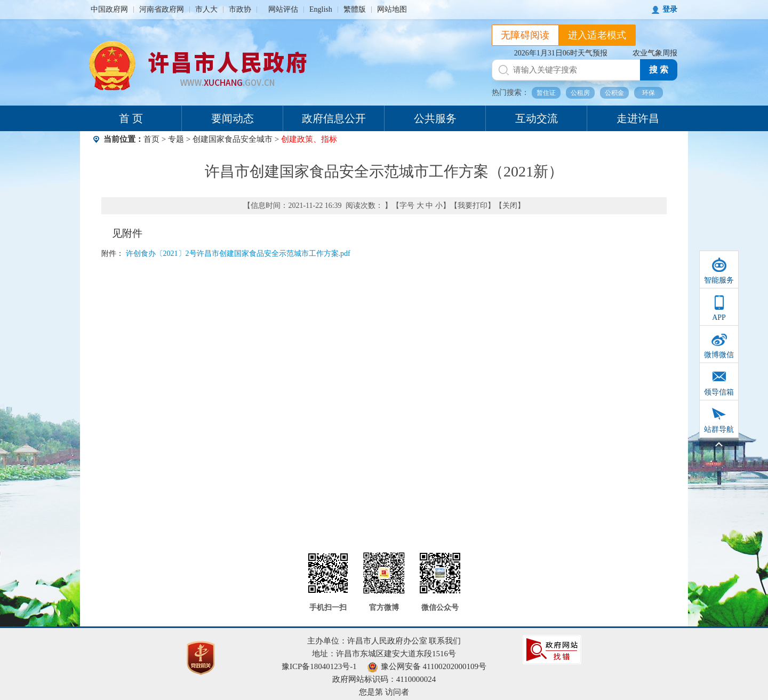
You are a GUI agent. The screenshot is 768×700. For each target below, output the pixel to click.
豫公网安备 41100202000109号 (427, 666)
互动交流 (537, 118)
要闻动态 (233, 118)
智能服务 (719, 280)
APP (719, 317)
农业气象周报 (655, 53)
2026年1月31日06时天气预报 (561, 53)
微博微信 (719, 355)
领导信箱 (719, 392)
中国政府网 (109, 9)
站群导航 (719, 429)
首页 (151, 139)
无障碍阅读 (525, 35)
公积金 (614, 93)
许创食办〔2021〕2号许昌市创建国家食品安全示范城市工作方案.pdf (238, 254)
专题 (176, 139)
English (321, 9)
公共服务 (435, 118)
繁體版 (355, 9)
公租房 (580, 93)
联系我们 (445, 641)
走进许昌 (638, 118)
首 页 (131, 118)
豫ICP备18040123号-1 (319, 666)
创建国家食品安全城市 (233, 139)
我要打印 (473, 206)
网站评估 (283, 9)
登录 (670, 9)
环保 (649, 93)
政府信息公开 (334, 118)
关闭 (510, 206)
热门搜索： (510, 92)
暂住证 (546, 93)
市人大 (206, 9)
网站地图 (392, 9)
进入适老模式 (597, 35)
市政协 (240, 9)
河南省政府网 (162, 9)
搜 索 (659, 70)
